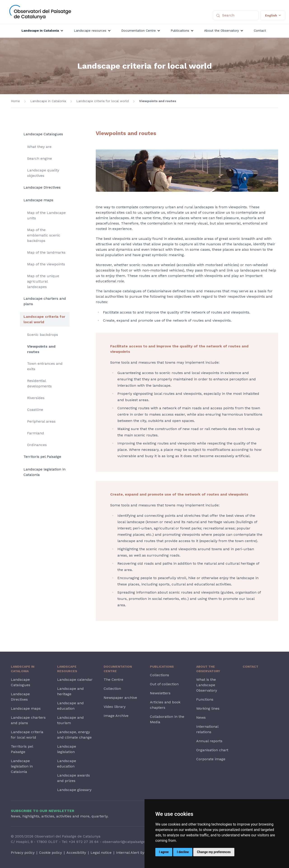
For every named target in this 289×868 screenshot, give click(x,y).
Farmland (36, 433)
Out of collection (164, 684)
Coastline (35, 410)
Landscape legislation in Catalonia (44, 472)
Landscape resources (67, 669)
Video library (115, 707)
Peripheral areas (41, 421)
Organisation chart (212, 750)
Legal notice (101, 853)
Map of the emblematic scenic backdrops (44, 235)
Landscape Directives (42, 187)
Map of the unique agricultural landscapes (43, 281)
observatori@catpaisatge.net (127, 842)
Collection (112, 689)
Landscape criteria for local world (103, 101)
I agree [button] (164, 852)
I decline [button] (183, 852)
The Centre (113, 680)
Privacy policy (23, 853)
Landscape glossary (74, 790)
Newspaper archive (120, 698)
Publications (162, 667)
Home (15, 101)
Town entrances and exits (45, 366)
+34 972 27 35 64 (84, 842)
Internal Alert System (135, 853)
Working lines (208, 708)
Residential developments (39, 383)
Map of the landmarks (46, 252)
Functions (205, 699)
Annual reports (209, 741)
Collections (160, 675)
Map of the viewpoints (46, 264)
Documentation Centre (118, 669)
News (201, 717)
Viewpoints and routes (158, 101)
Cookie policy (50, 853)
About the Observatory (208, 669)
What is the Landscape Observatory (207, 685)
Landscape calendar (75, 680)
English (273, 15)
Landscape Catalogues (43, 134)
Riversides (36, 398)
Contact (251, 667)
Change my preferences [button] (214, 852)
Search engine (40, 158)
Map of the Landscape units (46, 215)
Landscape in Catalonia (48, 101)
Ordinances (37, 445)
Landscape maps (38, 200)
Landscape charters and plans (45, 301)
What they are (39, 147)
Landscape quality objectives (43, 173)
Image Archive (116, 716)
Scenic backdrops (43, 335)
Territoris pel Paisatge (42, 457)
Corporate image (211, 759)
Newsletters (160, 693)
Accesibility (76, 853)
